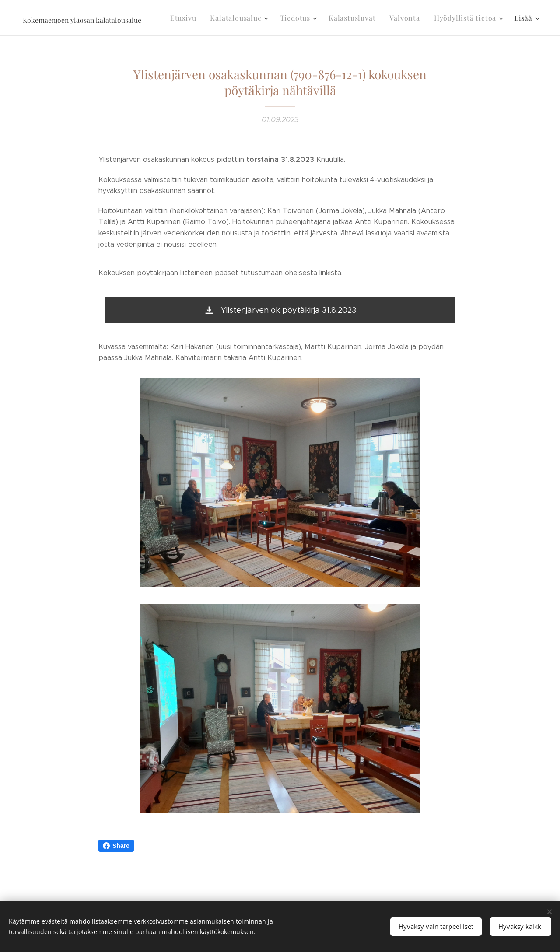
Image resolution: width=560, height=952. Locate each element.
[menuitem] (198, 18)
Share (116, 846)
